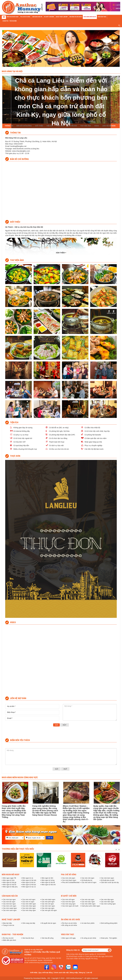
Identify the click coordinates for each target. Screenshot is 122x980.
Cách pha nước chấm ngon (91, 906)
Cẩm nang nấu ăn (10, 896)
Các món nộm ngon (29, 908)
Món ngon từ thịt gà (10, 882)
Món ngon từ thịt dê (48, 882)
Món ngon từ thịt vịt (29, 882)
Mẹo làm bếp (7, 923)
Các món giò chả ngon (49, 910)
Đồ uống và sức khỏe (70, 925)
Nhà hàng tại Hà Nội (12, 71)
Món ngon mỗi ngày (11, 874)
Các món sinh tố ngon (89, 882)
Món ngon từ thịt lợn (29, 885)
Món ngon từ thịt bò (10, 885)
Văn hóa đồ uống (48, 938)
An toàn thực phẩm (88, 923)
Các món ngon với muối (70, 906)
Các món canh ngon (10, 910)
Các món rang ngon (69, 904)
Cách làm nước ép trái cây (110, 882)
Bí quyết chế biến (69, 896)
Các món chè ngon (88, 878)
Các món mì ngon (28, 902)
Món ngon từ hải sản (29, 880)
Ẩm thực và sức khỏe (69, 923)
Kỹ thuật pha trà (87, 880)
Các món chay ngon (29, 910)
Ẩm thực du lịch (8, 938)
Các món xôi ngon (48, 904)
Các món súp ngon (48, 908)
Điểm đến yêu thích (9, 940)
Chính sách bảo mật (61, 973)
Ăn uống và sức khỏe (70, 919)
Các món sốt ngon (68, 900)
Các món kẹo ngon (9, 900)
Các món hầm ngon (108, 902)
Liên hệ (89, 973)
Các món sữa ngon (69, 878)
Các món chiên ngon (88, 904)
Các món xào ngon (88, 900)
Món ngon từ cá (28, 878)
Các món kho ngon (69, 902)
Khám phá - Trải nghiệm (12, 934)
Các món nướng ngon (108, 904)
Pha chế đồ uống (69, 874)
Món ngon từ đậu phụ (10, 887)
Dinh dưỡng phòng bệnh (109, 923)
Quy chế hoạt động (46, 973)
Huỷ (65, 769)
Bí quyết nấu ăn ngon (49, 923)
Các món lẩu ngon (9, 902)
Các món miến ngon (29, 904)
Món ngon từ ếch (47, 878)
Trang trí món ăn (9, 925)
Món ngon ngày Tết (9, 878)
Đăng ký (82, 973)
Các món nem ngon (48, 906)
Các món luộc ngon (88, 902)
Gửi (56, 725)
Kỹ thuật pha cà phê (108, 880)
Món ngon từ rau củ (29, 887)
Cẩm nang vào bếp (29, 923)
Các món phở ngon (48, 902)
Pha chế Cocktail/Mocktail (71, 882)
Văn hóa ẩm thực (28, 938)
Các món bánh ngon (48, 900)
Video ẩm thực (68, 934)
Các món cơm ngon (10, 906)
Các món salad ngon (10, 908)
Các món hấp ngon (107, 900)
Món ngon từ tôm (9, 880)
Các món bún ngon (9, 904)
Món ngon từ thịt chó (49, 885)
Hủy (65, 725)
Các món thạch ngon (69, 880)
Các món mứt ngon (29, 900)
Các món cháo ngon (29, 906)
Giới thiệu (34, 973)
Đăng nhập (74, 973)
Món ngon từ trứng (48, 880)
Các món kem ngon (107, 878)
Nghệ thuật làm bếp (11, 919)
